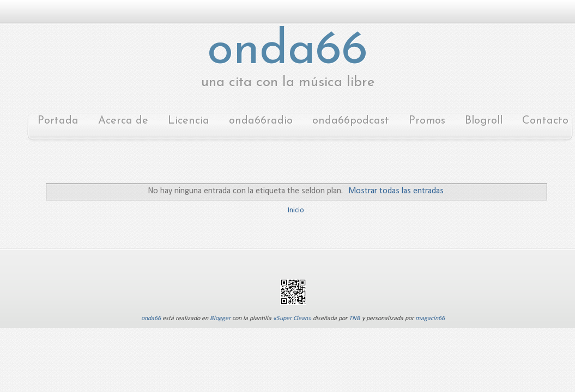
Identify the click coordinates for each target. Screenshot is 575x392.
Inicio (296, 210)
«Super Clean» (292, 318)
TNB (355, 318)
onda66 (287, 51)
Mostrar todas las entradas (396, 191)
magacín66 (430, 318)
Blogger (220, 318)
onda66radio (261, 121)
